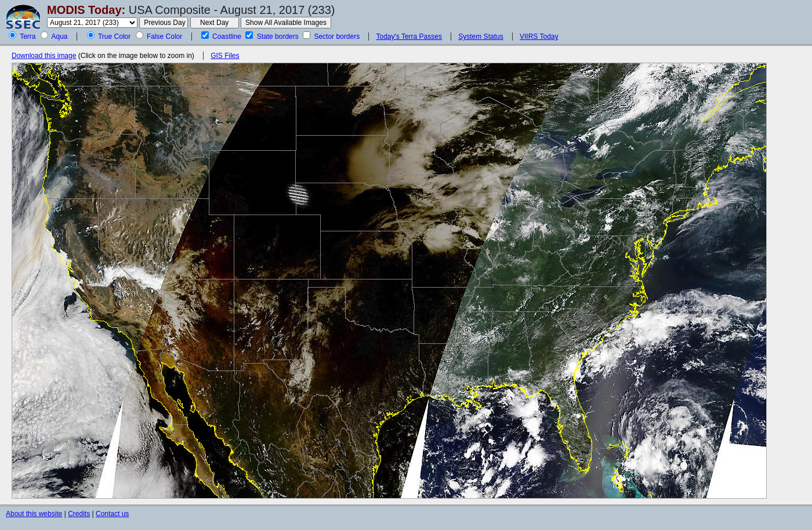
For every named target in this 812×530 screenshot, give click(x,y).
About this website (34, 514)
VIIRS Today (539, 37)
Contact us (112, 514)
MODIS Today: (86, 10)
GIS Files (225, 56)
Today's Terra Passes (409, 37)
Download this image (44, 56)
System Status (481, 37)
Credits (79, 514)
